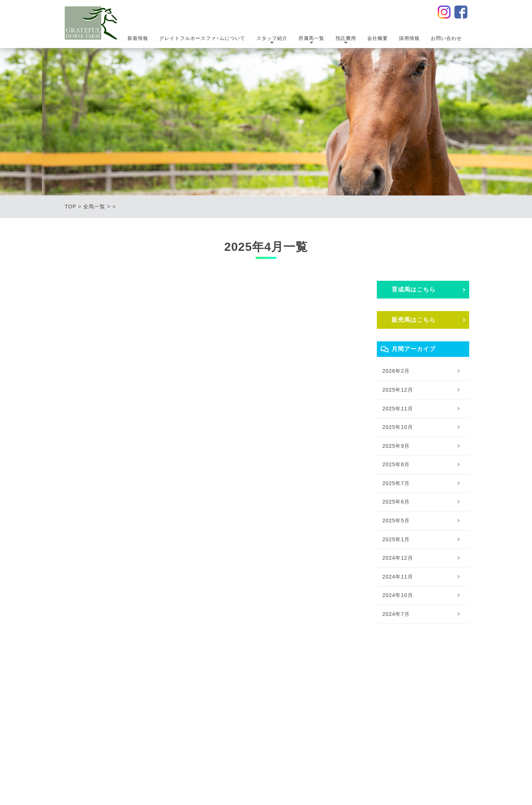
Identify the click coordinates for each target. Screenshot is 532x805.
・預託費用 (319, 691)
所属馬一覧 (311, 41)
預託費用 (346, 41)
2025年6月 (396, 502)
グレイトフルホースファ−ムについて (202, 38)
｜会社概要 (370, 681)
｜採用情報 (406, 681)
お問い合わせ (446, 38)
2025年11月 (398, 409)
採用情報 (409, 38)
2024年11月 (398, 577)
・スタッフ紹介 (220, 691)
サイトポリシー (305, 757)
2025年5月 (396, 521)
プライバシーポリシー (235, 757)
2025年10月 (398, 427)
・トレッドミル (324, 724)
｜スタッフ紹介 (216, 681)
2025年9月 (396, 446)
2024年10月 (398, 595)
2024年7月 (396, 614)
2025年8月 (396, 464)
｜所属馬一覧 (268, 681)
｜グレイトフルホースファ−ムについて (139, 681)
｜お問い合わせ (448, 681)
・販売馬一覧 (272, 702)
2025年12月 (398, 390)
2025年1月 (396, 539)
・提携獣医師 (217, 702)
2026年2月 (396, 371)
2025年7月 (396, 483)
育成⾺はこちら (414, 289)
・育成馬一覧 (272, 691)
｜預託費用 (315, 681)
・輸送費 (316, 702)
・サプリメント (324, 713)
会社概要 (378, 38)
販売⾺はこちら (414, 320)
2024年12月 (398, 558)
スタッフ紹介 (272, 41)
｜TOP (73, 681)
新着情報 (138, 38)
